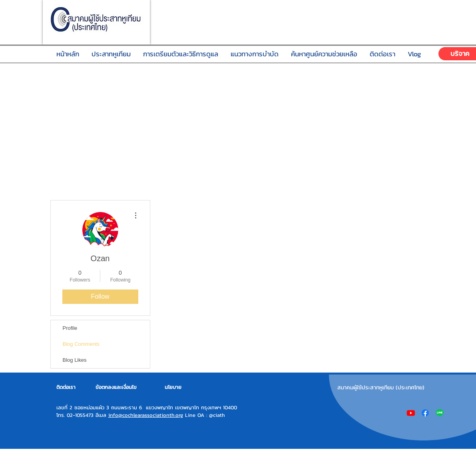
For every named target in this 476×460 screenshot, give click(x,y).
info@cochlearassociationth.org (146, 415)
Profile (70, 328)
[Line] (440, 413)
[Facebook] (425, 413)
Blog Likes (75, 360)
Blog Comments (81, 344)
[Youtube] (411, 413)
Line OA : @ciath (204, 415)
